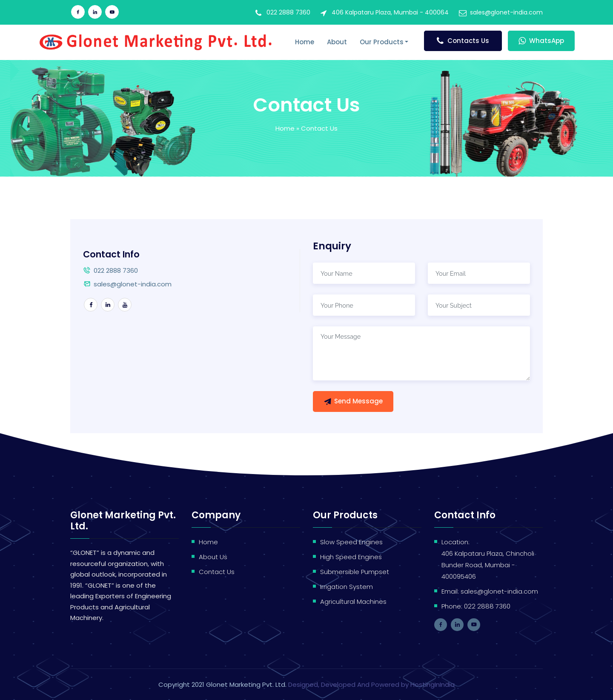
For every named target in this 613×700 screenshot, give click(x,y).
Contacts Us (463, 41)
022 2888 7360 (288, 12)
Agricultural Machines (353, 601)
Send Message (353, 401)
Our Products (382, 42)
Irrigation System (347, 587)
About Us (213, 557)
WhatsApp (541, 41)
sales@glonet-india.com (506, 12)
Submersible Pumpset (355, 572)
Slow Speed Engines (351, 542)
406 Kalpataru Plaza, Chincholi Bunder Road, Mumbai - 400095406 (488, 565)
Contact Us (217, 572)
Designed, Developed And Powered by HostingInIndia (371, 684)
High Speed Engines (351, 557)
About (337, 42)
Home (305, 42)
